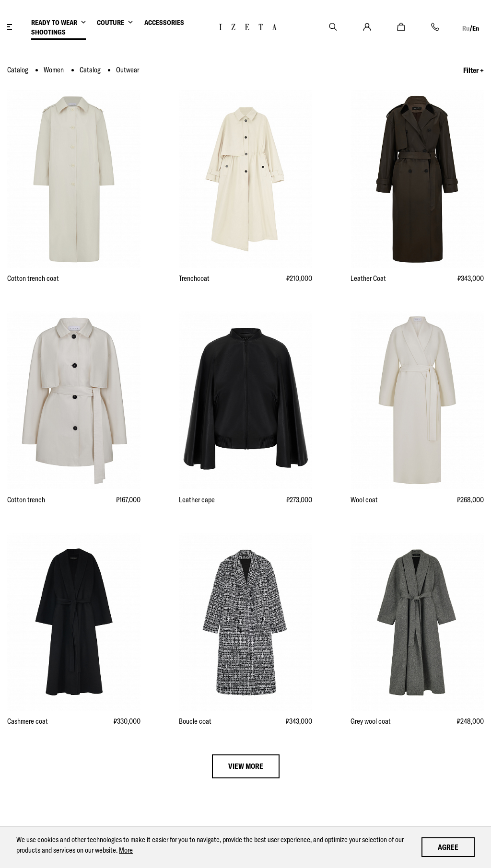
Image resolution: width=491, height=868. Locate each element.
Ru (466, 28)
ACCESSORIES (164, 23)
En (476, 28)
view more (246, 766)
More (126, 850)
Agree (448, 847)
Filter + (473, 70)
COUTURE (111, 23)
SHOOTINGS (48, 32)
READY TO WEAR (54, 23)
